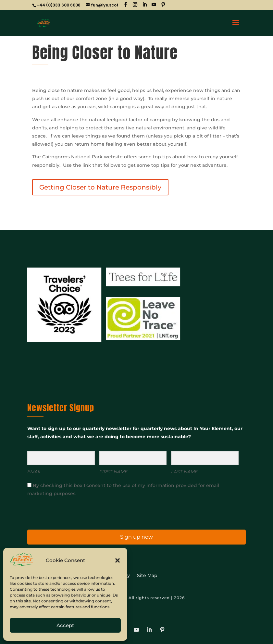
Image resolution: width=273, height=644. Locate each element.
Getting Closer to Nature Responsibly (100, 187)
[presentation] (67, 513)
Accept (65, 625)
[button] (118, 560)
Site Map (147, 576)
